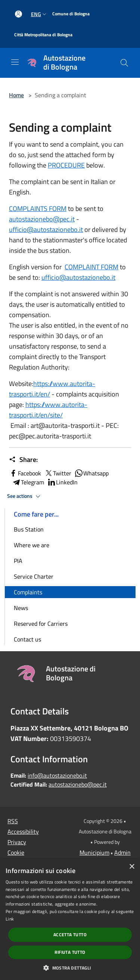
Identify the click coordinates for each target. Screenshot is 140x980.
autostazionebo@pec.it (42, 219)
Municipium (94, 852)
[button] (70, 968)
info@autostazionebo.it (57, 775)
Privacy (17, 842)
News (21, 608)
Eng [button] (39, 14)
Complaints (28, 592)
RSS (13, 821)
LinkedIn (62, 482)
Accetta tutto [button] (70, 935)
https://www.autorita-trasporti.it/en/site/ (48, 410)
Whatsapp (91, 473)
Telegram (28, 482)
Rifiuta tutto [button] (70, 952)
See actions (25, 496)
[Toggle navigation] (15, 62)
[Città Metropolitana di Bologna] (43, 35)
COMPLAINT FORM (91, 267)
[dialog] (70, 919)
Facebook (25, 473)
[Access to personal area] (18, 14)
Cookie (16, 852)
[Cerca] (124, 63)
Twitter (58, 473)
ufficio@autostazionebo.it (46, 229)
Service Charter (34, 576)
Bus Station (29, 529)
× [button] (132, 867)
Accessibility (23, 832)
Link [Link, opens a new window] (10, 919)
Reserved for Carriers (41, 624)
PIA (18, 561)
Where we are (32, 545)
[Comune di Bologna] (71, 14)
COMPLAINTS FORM (38, 209)
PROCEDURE (66, 165)
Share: (23, 460)
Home (16, 95)
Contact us (27, 639)
